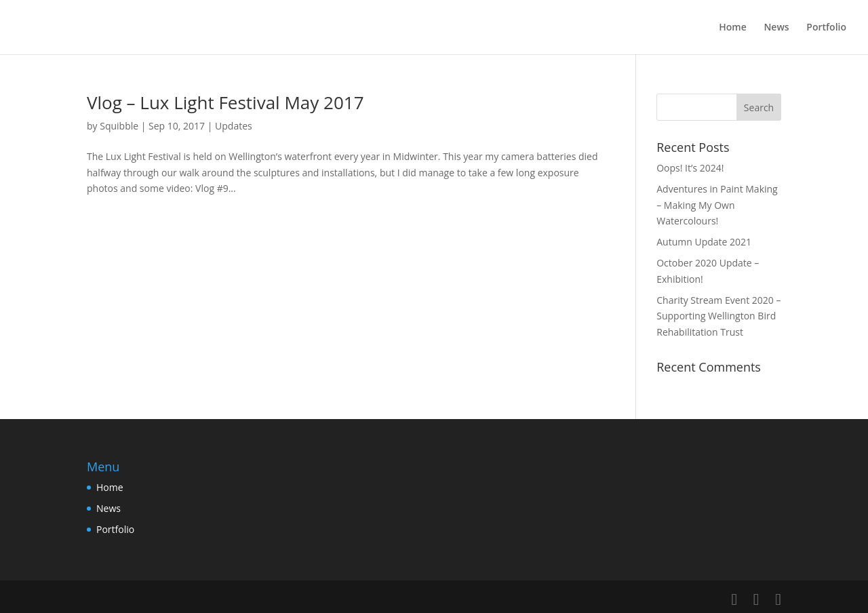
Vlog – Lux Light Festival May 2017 (225, 102)
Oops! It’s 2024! (690, 168)
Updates (234, 126)
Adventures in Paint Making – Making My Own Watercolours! (717, 205)
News (776, 28)
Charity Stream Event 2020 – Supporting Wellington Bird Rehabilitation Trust (718, 316)
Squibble (119, 126)
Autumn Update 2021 (704, 242)
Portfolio (826, 28)
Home (733, 28)
